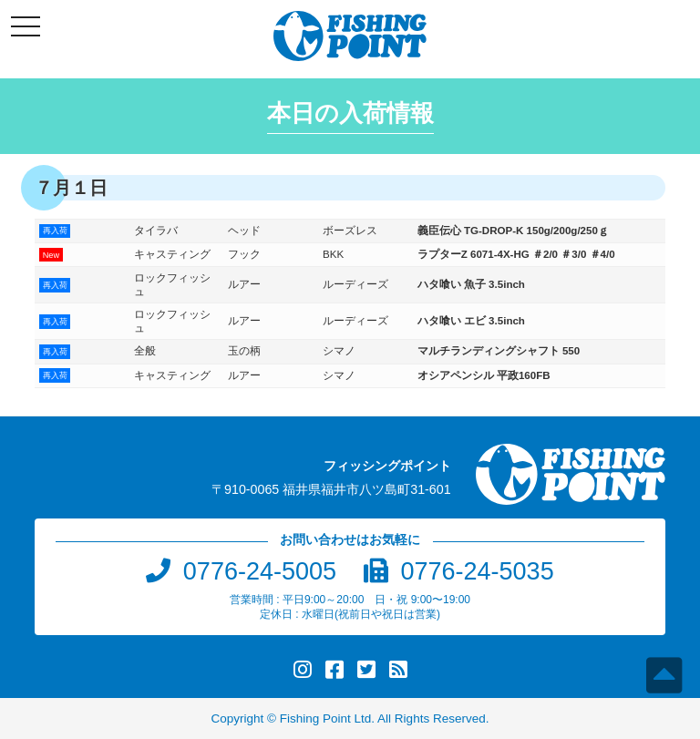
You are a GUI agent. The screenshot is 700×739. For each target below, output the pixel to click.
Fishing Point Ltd (326, 718)
